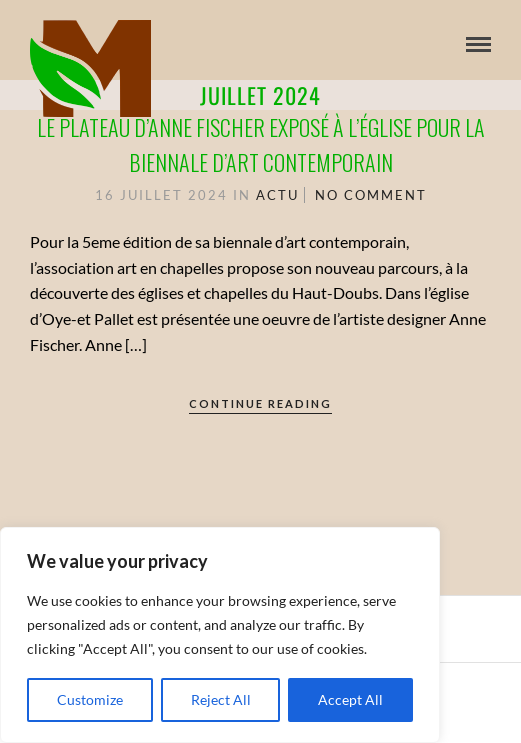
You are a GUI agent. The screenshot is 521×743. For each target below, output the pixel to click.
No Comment (371, 195)
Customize (90, 699)
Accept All (350, 699)
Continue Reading (260, 403)
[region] (220, 635)
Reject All (221, 699)
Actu (277, 195)
